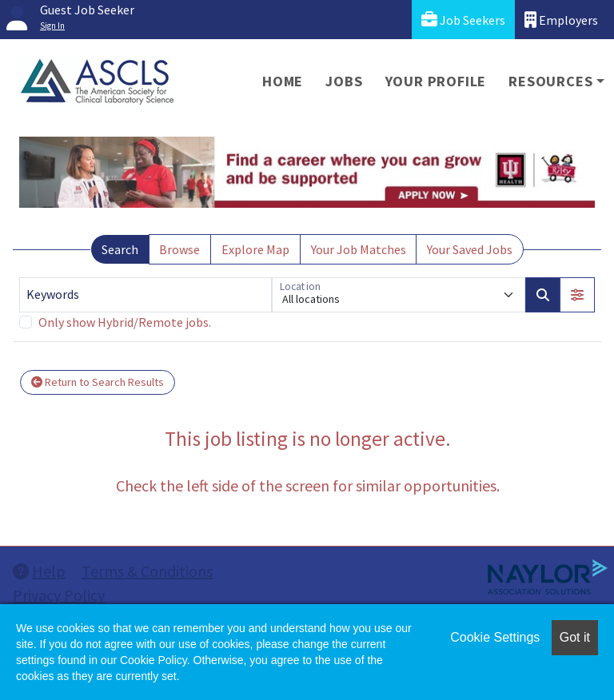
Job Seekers (463, 20)
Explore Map (255, 249)
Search (120, 249)
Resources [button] (550, 81)
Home (283, 81)
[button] (577, 295)
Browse (179, 249)
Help (39, 571)
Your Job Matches (359, 249)
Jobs (344, 81)
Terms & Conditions (147, 571)
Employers (561, 20)
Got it (575, 637)
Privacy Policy (59, 595)
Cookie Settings (495, 637)
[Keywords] (146, 295)
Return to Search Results (98, 382)
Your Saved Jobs (470, 249)
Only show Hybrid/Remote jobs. (125, 322)
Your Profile (436, 81)
